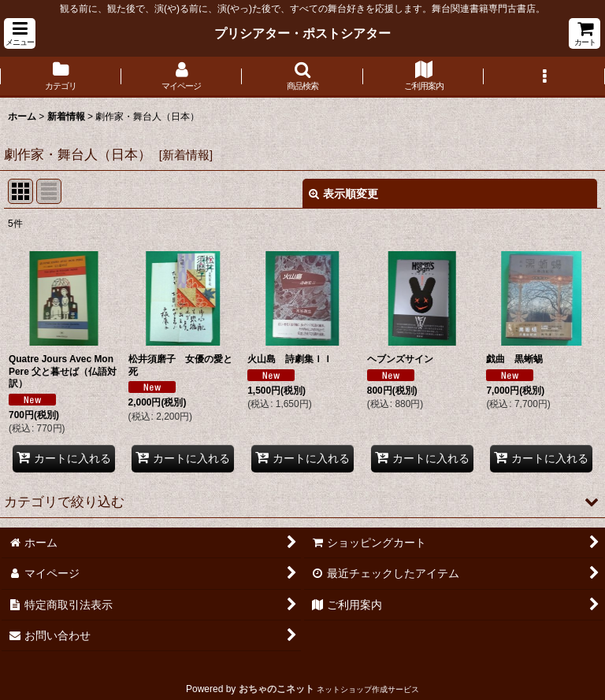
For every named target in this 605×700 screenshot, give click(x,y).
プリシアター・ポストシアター (302, 33)
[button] (20, 33)
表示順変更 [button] (343, 194)
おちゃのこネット (277, 689)
